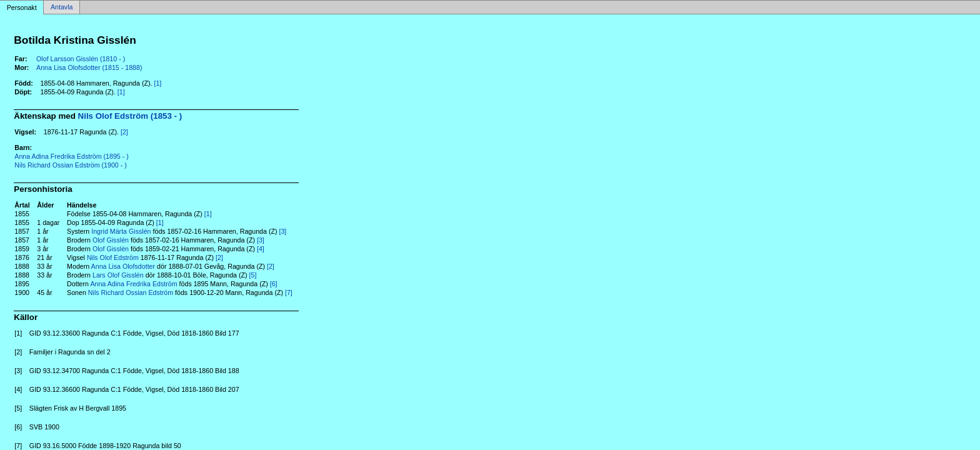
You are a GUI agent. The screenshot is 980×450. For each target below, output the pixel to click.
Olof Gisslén (111, 240)
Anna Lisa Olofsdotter (123, 266)
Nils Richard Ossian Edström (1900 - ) (70, 165)
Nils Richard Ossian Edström (131, 292)
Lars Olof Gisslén (118, 275)
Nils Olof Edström (113, 257)
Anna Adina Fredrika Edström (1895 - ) (71, 156)
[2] (124, 132)
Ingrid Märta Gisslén (121, 231)
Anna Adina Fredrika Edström (133, 284)
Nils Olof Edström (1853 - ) (130, 116)
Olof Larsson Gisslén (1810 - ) (81, 59)
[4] (261, 249)
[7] (289, 292)
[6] (274, 284)
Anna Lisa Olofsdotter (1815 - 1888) (89, 67)
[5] (253, 275)
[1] (157, 83)
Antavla (62, 7)
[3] (282, 231)
